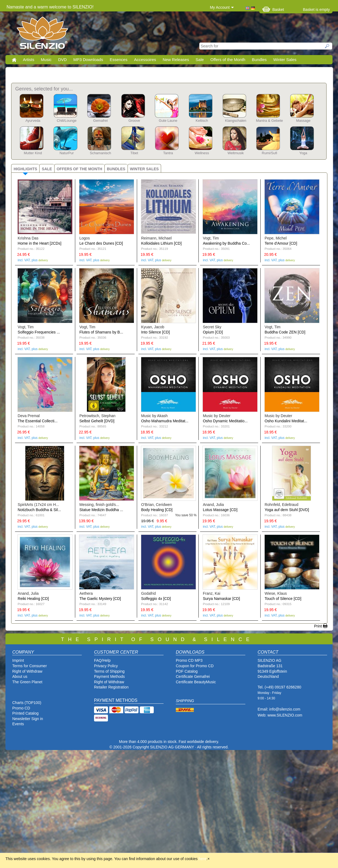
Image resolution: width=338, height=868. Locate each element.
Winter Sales (285, 60)
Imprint (18, 660)
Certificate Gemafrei (193, 676)
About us (20, 676)
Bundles (259, 60)
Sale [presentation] (47, 169)
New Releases (176, 60)
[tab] (25, 168)
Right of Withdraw (27, 671)
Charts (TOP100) (27, 703)
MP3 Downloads (88, 60)
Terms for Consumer (30, 666)
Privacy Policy (106, 666)
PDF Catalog (187, 671)
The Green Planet (27, 682)
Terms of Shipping (109, 671)
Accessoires (145, 60)
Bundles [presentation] (116, 169)
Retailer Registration (111, 687)
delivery (43, 260)
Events (18, 724)
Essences (118, 60)
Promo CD (21, 708)
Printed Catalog (25, 713)
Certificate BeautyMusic (196, 682)
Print (318, 626)
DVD (62, 60)
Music (46, 60)
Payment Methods (109, 676)
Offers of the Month (228, 60)
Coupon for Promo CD (195, 666)
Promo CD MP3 (189, 660)
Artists (29, 60)
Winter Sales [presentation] (144, 169)
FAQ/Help (102, 660)
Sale (200, 60)
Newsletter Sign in (28, 719)
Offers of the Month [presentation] (79, 169)
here (203, 859)
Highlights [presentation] (25, 169)
